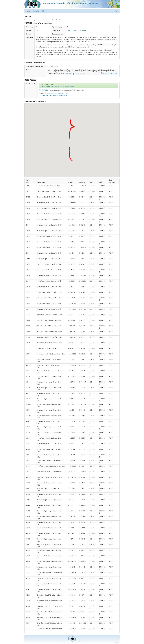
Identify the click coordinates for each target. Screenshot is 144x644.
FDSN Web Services (45, 90)
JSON (108, 74)
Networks (36, 11)
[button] (72, 161)
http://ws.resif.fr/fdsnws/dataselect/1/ (63, 87)
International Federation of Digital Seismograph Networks (72, 641)
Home (28, 11)
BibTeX (116, 74)
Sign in (117, 11)
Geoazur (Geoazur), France (75, 31)
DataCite (103, 74)
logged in (35, 20)
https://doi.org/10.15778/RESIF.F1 (75, 74)
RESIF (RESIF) (46, 87)
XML (112, 74)
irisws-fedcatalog (58, 93)
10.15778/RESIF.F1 (52, 67)
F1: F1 (43, 11)
